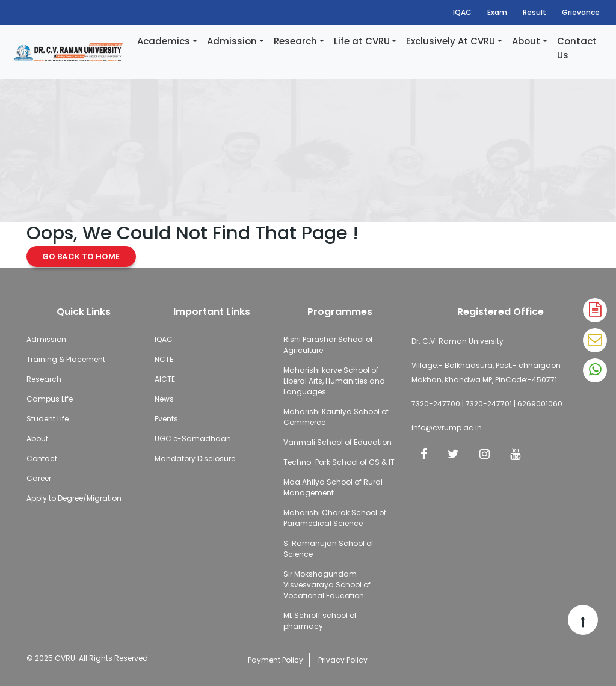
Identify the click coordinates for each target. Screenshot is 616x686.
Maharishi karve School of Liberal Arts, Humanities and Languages (334, 381)
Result (534, 12)
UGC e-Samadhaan (193, 439)
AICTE (165, 379)
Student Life (48, 419)
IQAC (462, 12)
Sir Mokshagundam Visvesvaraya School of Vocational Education (327, 585)
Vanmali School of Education (337, 442)
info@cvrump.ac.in (447, 428)
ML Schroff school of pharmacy (320, 621)
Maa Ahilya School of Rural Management (333, 487)
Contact (42, 458)
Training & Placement (66, 359)
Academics (164, 41)
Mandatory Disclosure (195, 458)
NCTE (164, 359)
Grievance (581, 12)
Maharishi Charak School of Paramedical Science (335, 518)
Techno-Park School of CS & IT (339, 462)
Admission (232, 41)
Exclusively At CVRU (451, 41)
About (526, 41)
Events (166, 419)
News (164, 399)
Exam (497, 12)
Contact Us (577, 48)
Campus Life (50, 399)
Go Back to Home (81, 256)
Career (39, 478)
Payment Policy (276, 660)
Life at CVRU (362, 41)
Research (295, 41)
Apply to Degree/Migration (74, 498)
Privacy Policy (343, 660)
